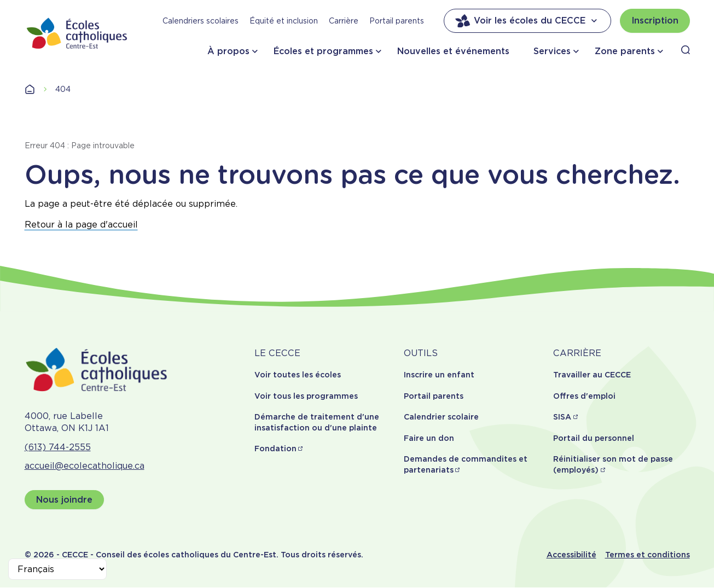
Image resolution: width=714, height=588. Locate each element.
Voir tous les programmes (306, 396)
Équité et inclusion (284, 21)
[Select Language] (57, 569)
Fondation (275, 449)
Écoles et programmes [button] (323, 51)
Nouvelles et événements (453, 51)
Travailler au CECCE (592, 375)
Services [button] (552, 51)
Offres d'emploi (584, 396)
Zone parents (625, 51)
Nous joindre (64, 500)
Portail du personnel (594, 438)
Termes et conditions (648, 555)
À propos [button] (228, 51)
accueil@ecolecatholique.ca (85, 466)
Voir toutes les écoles (298, 375)
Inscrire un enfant (439, 375)
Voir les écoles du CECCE (527, 21)
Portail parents (397, 21)
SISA (562, 417)
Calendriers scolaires (201, 21)
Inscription (655, 21)
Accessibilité (571, 555)
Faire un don (429, 438)
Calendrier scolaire (441, 417)
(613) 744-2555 (58, 447)
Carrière (344, 21)
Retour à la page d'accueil (81, 225)
